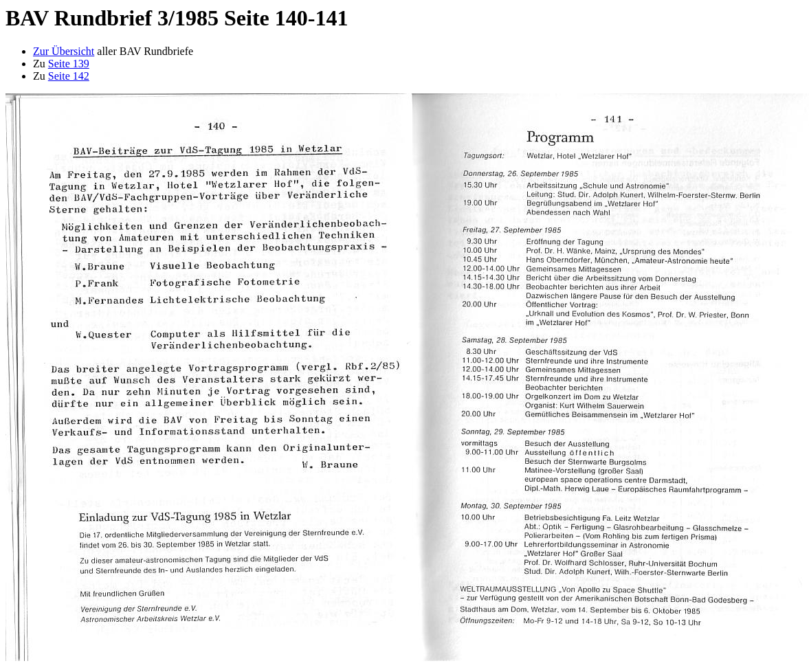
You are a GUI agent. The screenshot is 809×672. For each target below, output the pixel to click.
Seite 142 (69, 76)
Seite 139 (69, 64)
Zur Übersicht (64, 51)
